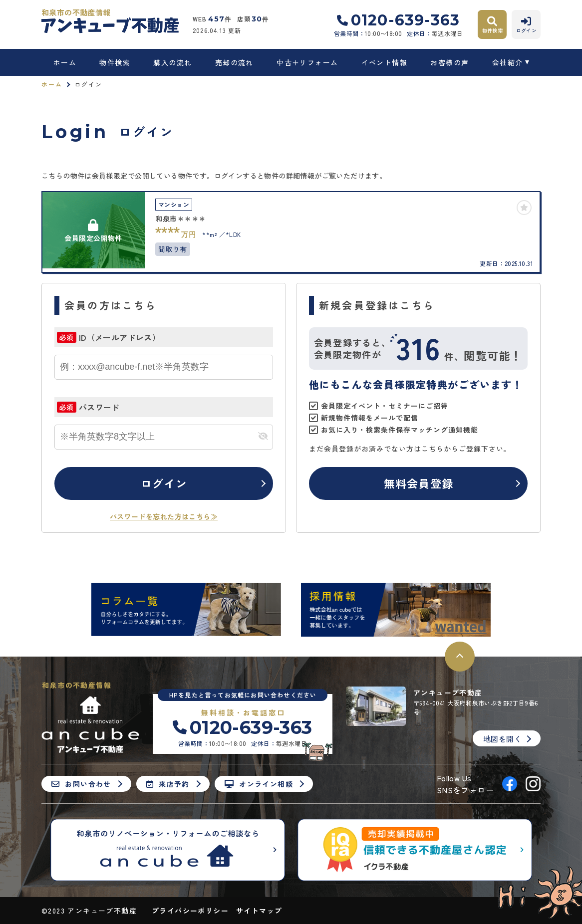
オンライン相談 (259, 784)
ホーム (65, 62)
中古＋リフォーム (307, 62)
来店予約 (168, 784)
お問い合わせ (81, 784)
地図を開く (502, 739)
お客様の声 (449, 62)
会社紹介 (508, 62)
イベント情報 (384, 62)
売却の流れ (234, 62)
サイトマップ (259, 911)
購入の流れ (172, 62)
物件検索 (115, 62)
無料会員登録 (419, 483)
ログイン (164, 483)
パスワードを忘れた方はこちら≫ (164, 516)
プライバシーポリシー (190, 911)
